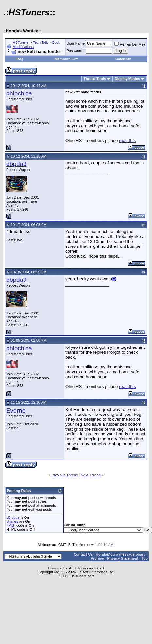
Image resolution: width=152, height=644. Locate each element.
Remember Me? (130, 44)
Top (145, 558)
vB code (13, 517)
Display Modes (127, 79)
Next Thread (91, 475)
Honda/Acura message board (121, 554)
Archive (97, 558)
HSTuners (21, 42)
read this (127, 140)
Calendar (123, 59)
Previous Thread (65, 475)
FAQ (19, 59)
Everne (16, 410)
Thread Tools (95, 79)
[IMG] (11, 525)
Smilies (12, 521)
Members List (66, 59)
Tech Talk (41, 42)
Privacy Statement (122, 558)
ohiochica (19, 93)
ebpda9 (16, 164)
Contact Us (83, 554)
